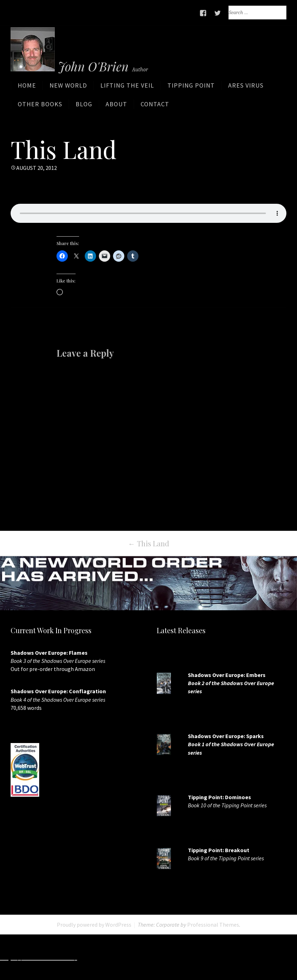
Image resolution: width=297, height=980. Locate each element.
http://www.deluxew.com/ (254, 957)
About (116, 107)
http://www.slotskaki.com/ (173, 957)
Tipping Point (191, 88)
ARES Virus (246, 88)
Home (27, 88)
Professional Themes (213, 924)
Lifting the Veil (127, 88)
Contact (155, 107)
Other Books (40, 107)
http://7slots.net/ (106, 957)
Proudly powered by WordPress (94, 924)
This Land (149, 543)
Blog (84, 107)
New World (68, 88)
